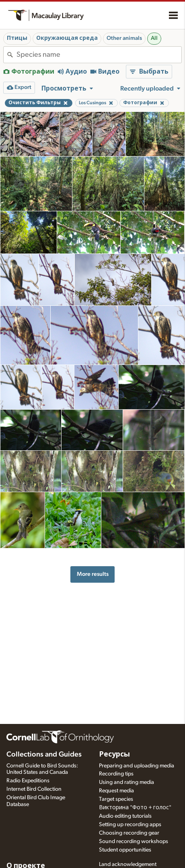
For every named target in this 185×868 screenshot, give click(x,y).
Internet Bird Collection (34, 789)
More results (93, 574)
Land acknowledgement (128, 864)
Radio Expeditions (28, 781)
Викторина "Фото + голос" (135, 808)
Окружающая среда (67, 38)
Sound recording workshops (134, 841)
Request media (116, 791)
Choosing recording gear (129, 833)
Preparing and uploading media (137, 766)
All (154, 38)
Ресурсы (114, 755)
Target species (116, 799)
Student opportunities (125, 850)
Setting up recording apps (130, 825)
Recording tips (116, 774)
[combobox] (99, 55)
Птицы (17, 38)
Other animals (124, 38)
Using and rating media (126, 782)
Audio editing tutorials (125, 816)
